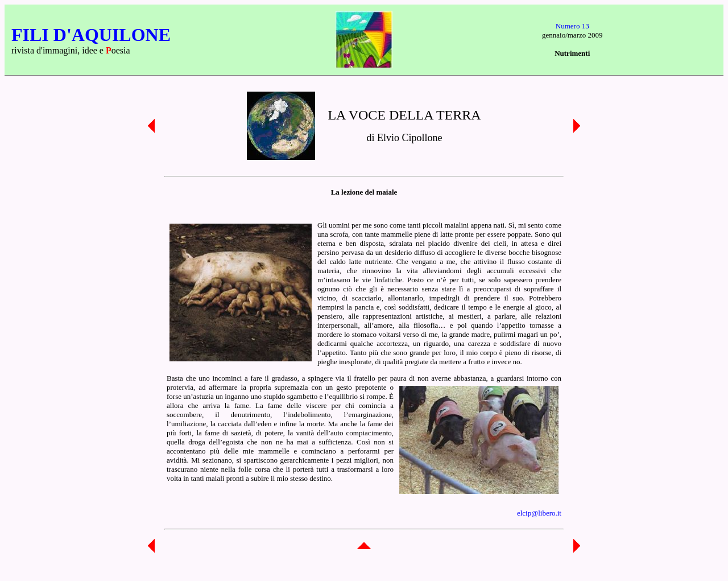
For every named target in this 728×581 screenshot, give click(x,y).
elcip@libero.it (539, 513)
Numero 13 (572, 26)
